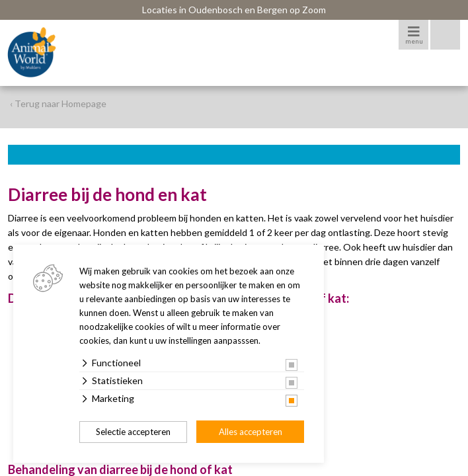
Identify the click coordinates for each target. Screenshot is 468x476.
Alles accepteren (251, 432)
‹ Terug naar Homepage (58, 103)
